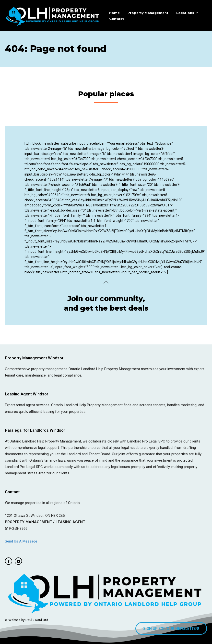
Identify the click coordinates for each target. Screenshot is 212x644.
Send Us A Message (22, 541)
